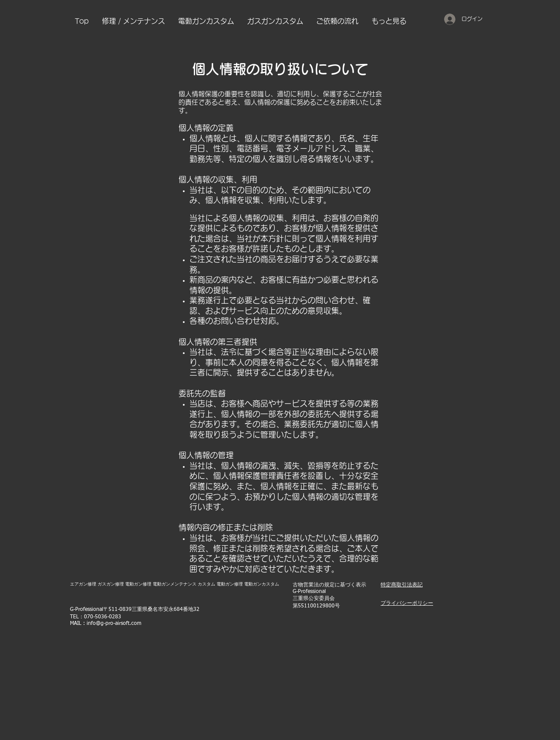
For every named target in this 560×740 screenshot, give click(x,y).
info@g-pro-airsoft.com (114, 624)
